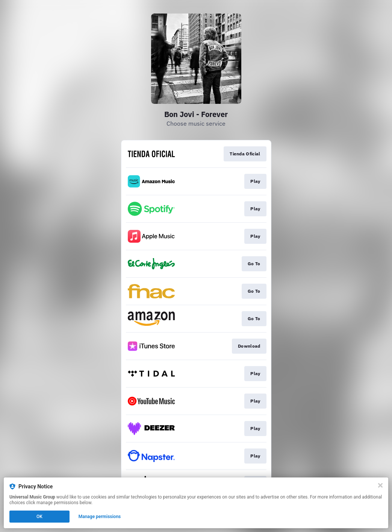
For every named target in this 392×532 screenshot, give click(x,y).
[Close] (380, 485)
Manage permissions (100, 517)
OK (39, 517)
